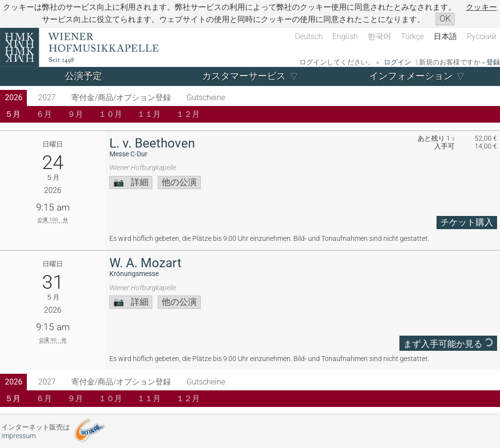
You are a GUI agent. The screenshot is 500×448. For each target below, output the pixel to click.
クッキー (481, 7)
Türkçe (412, 36)
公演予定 (83, 76)
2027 (47, 97)
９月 (75, 114)
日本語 (445, 36)
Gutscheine (206, 97)
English (345, 36)
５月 (13, 114)
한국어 (379, 36)
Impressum (19, 436)
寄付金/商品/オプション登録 (121, 97)
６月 (44, 114)
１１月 (149, 114)
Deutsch (309, 36)
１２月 (188, 114)
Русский (481, 36)
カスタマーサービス (244, 76)
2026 (14, 97)
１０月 (110, 114)
